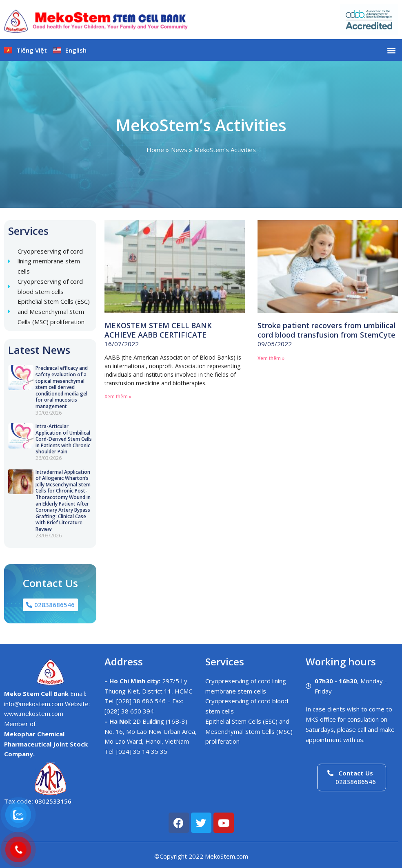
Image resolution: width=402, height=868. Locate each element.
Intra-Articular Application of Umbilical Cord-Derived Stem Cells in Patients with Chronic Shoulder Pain (64, 439)
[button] (391, 50)
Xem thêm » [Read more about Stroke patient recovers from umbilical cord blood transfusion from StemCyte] (271, 358)
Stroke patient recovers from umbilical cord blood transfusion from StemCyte (327, 330)
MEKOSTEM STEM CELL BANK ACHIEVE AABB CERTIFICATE (158, 330)
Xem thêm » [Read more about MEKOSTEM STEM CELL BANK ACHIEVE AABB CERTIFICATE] (118, 396)
